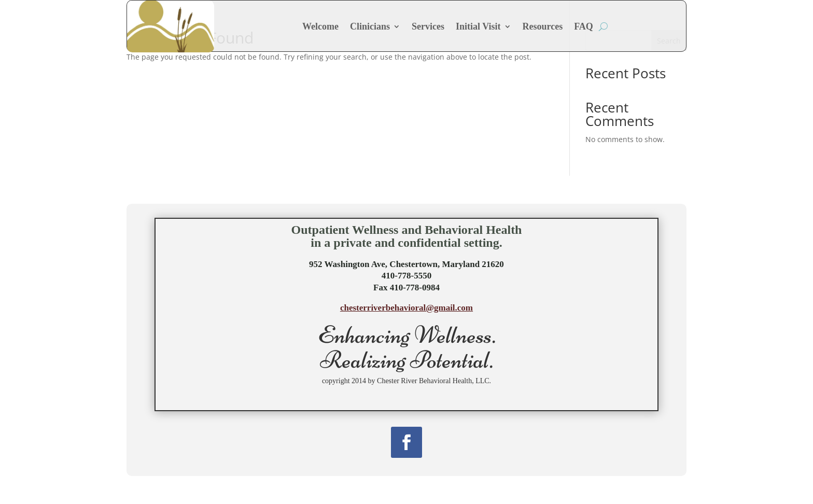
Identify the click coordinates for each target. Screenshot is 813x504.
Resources (543, 26)
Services (428, 26)
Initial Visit (478, 26)
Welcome (320, 26)
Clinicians (370, 26)
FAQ (584, 26)
